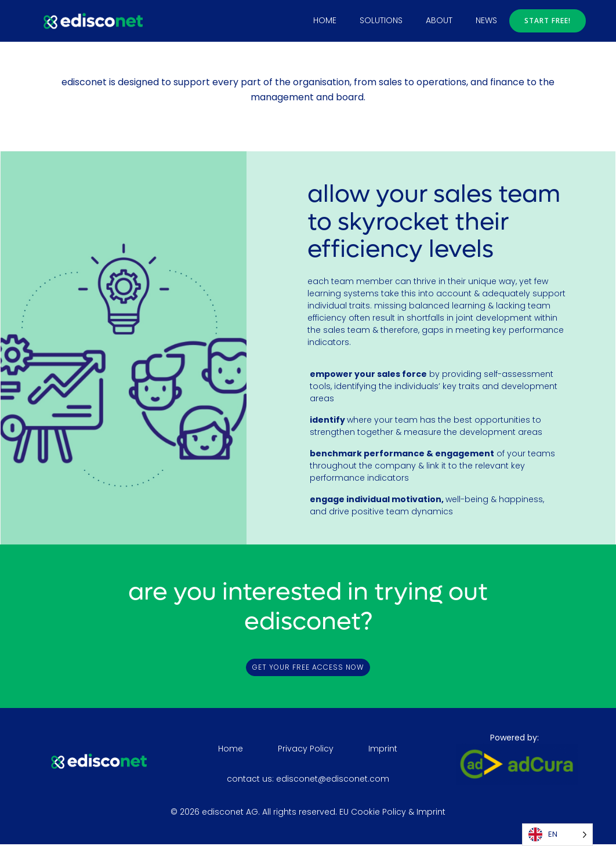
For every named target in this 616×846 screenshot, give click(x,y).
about (440, 20)
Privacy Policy (306, 750)
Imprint (383, 750)
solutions (382, 20)
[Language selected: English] (557, 835)
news (488, 20)
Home (326, 20)
